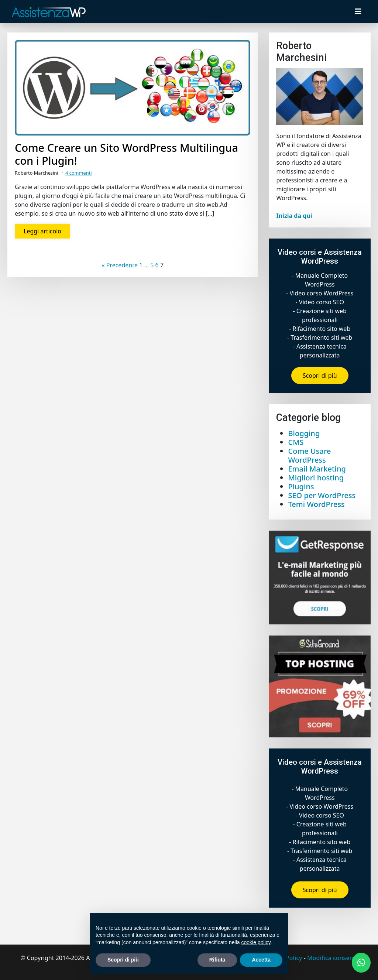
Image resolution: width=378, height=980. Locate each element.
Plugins (301, 486)
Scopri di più (320, 376)
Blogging (304, 433)
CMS (296, 442)
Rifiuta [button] (217, 960)
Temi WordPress (316, 504)
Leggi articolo (42, 231)
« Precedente (120, 265)
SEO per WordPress (322, 495)
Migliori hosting (316, 478)
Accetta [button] (261, 960)
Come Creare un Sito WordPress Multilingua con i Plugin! (126, 154)
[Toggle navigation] (358, 11)
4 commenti (79, 173)
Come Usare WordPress (309, 455)
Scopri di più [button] (123, 960)
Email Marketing (317, 469)
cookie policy (256, 942)
